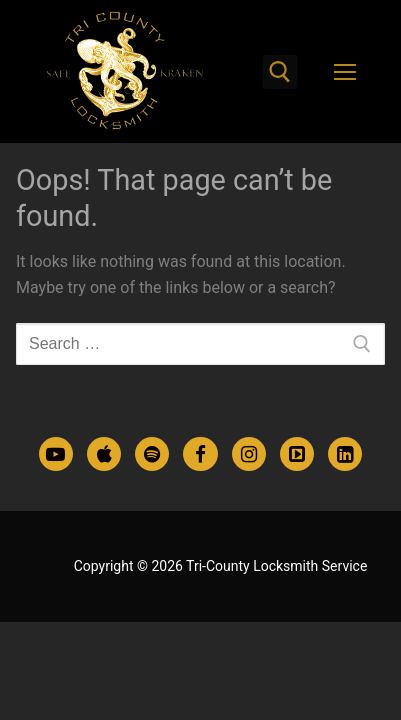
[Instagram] (249, 454)
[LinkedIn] (345, 454)
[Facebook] (200, 454)
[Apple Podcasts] (104, 454)
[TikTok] (297, 454)
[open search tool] (280, 72)
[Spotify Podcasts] (152, 454)
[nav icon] (345, 72)
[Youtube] (56, 454)
